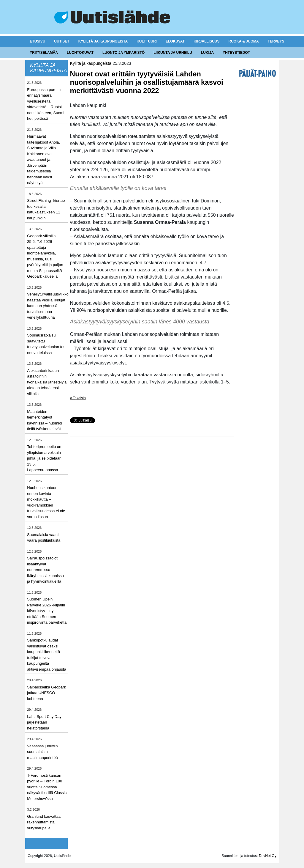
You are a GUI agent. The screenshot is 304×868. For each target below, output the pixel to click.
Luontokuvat (80, 53)
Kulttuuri (147, 41)
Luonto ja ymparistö (123, 53)
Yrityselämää (44, 53)
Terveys (276, 41)
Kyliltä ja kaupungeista (103, 41)
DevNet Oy (268, 856)
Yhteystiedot (236, 53)
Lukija (207, 53)
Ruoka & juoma (243, 41)
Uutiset (62, 41)
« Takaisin (78, 398)
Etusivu (37, 41)
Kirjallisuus (206, 41)
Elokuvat (175, 41)
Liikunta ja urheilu (173, 53)
